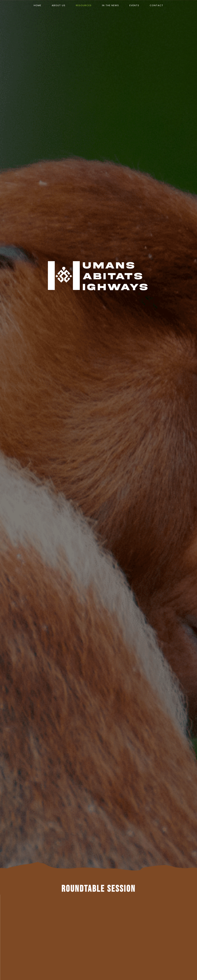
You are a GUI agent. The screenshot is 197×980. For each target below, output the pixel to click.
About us (59, 5)
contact (157, 5)
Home (37, 5)
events (134, 5)
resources (84, 5)
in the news (111, 5)
